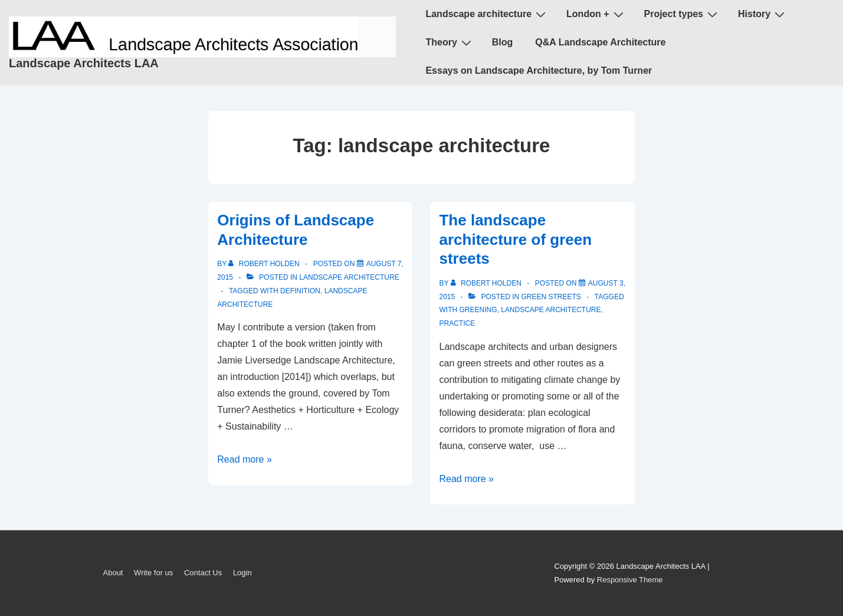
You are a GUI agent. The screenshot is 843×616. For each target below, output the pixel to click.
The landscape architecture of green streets (515, 239)
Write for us (153, 573)
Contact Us (203, 573)
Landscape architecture (487, 14)
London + (596, 14)
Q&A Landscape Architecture (600, 42)
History (763, 14)
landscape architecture (349, 277)
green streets (551, 297)
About (113, 573)
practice (457, 323)
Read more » (245, 459)
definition (300, 291)
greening (478, 310)
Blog (503, 42)
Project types (682, 14)
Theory (450, 42)
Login (242, 573)
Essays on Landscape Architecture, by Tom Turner (539, 71)
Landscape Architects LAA (84, 63)
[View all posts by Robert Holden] (265, 264)
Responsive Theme (630, 580)
